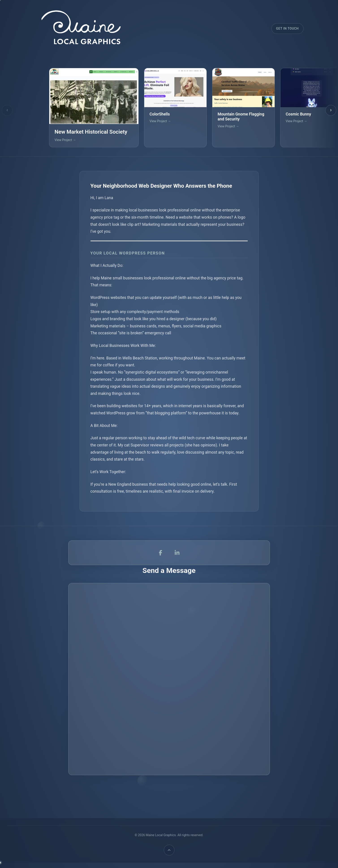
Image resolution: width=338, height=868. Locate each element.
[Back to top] (169, 850)
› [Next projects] (331, 110)
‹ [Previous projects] (7, 110)
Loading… (169, 687)
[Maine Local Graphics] (80, 29)
